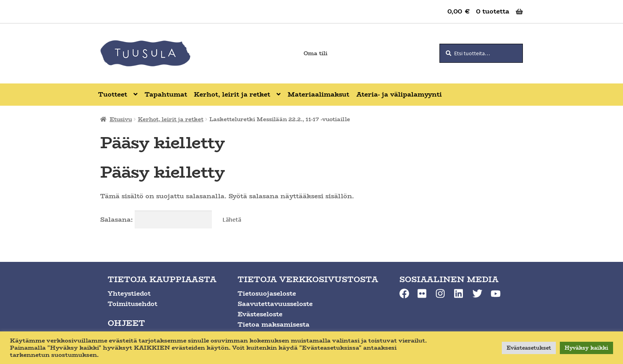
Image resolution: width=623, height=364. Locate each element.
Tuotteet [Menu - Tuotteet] (113, 94)
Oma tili (315, 53)
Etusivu (121, 119)
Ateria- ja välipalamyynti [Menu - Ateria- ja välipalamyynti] (399, 94)
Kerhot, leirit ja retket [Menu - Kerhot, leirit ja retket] (232, 94)
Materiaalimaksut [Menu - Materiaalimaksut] (318, 94)
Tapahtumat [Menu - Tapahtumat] (166, 94)
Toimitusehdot (133, 304)
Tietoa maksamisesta (274, 324)
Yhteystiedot (129, 293)
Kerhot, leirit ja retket (171, 119)
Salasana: (156, 220)
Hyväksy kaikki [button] (586, 348)
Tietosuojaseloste (267, 293)
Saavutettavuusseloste (275, 304)
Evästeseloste (260, 314)
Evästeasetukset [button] (529, 348)
